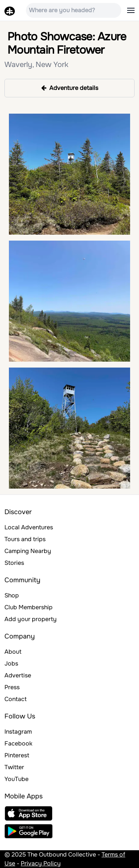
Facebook (18, 743)
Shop (12, 595)
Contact (16, 699)
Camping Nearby (28, 551)
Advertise (18, 675)
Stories (14, 563)
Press (12, 687)
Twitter (14, 767)
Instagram (18, 732)
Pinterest (17, 755)
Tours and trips (25, 539)
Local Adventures (29, 527)
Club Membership (29, 607)
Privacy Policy (41, 863)
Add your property (31, 619)
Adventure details (70, 88)
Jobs (11, 663)
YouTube (16, 779)
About (13, 652)
